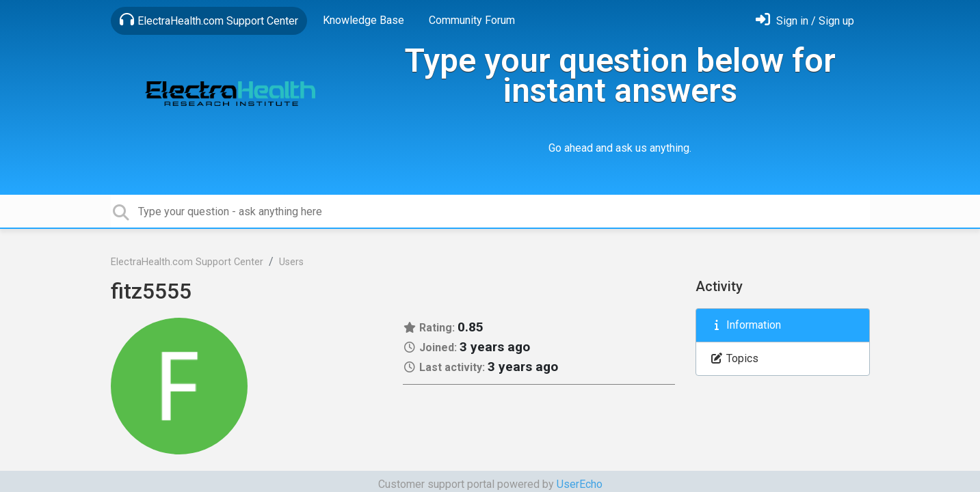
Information (745, 325)
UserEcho (580, 484)
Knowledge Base (363, 20)
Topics (734, 358)
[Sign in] (805, 21)
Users (291, 262)
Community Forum (472, 20)
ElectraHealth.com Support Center (209, 20)
